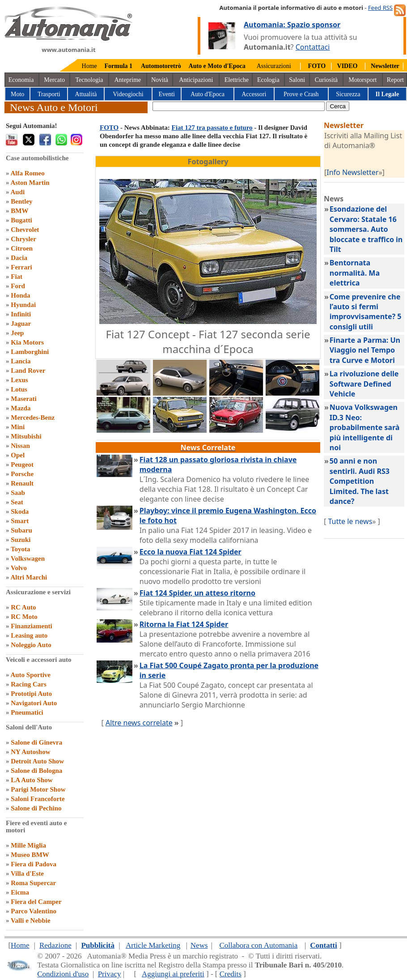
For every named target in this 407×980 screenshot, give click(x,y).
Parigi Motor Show (38, 789)
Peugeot (22, 464)
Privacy (110, 974)
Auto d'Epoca (208, 94)
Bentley (21, 201)
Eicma (20, 892)
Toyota (21, 549)
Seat (17, 502)
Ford (18, 286)
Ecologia (268, 80)
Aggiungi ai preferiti (173, 974)
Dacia (19, 258)
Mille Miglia (28, 845)
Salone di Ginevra (36, 742)
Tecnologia (89, 80)
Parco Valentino (34, 911)
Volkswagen (28, 558)
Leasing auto (29, 635)
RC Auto (23, 607)
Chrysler (23, 239)
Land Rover (28, 371)
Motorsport (362, 80)
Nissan (20, 446)
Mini (18, 427)
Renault (22, 483)
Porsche (22, 474)
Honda (20, 295)
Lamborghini (30, 352)
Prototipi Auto (31, 694)
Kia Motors (27, 342)
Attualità (86, 94)
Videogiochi (128, 94)
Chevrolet (25, 230)
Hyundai (23, 305)
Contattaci (313, 47)
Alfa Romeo (27, 173)
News (199, 945)
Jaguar (21, 324)
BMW (19, 211)
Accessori (254, 94)
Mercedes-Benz (33, 418)
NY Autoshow (30, 752)
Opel (18, 455)
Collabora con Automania (259, 945)
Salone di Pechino (36, 808)
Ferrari (21, 267)
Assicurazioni (274, 66)
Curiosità (326, 80)
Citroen (22, 248)
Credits (231, 974)
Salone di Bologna (36, 771)
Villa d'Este (27, 873)
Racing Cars (29, 684)
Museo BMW (30, 855)
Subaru (21, 530)
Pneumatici (27, 712)
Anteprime (127, 80)
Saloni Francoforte (38, 799)
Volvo (19, 568)
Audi (17, 192)
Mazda (21, 408)
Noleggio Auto (31, 645)
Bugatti (21, 220)
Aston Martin (30, 183)
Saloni (297, 80)
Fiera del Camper (36, 902)
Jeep (17, 333)
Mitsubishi (26, 436)
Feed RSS (380, 8)
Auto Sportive (30, 675)
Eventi (167, 94)
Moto (17, 94)
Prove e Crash (301, 94)
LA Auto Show (32, 780)
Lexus (19, 380)
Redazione (55, 945)
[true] (239, 106)
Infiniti (21, 314)
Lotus (19, 389)
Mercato (54, 80)
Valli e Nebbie (31, 920)
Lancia (21, 361)
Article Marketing (153, 945)
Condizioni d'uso (63, 974)
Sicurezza (348, 94)
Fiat (17, 277)
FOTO (109, 128)
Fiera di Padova (34, 864)
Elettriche (237, 80)
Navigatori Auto (34, 703)
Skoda (20, 511)
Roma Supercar (33, 883)
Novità (160, 80)
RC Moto (24, 617)
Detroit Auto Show (37, 761)
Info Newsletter (352, 172)
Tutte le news (350, 521)
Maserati (23, 399)
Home (89, 66)
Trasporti (49, 94)
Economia (21, 80)
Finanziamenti (32, 626)
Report (395, 80)
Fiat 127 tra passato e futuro (212, 128)
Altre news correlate (139, 723)
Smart (20, 521)
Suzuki (21, 540)
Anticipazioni (196, 80)
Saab (18, 493)
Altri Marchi (29, 577)
